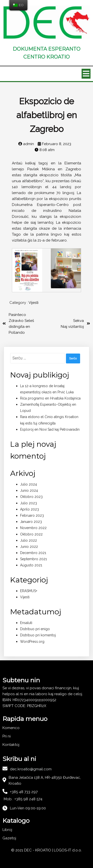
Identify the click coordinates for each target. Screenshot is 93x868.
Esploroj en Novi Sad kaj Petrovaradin (50, 429)
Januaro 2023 (31, 522)
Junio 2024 (29, 490)
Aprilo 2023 (30, 509)
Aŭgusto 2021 (31, 565)
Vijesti (33, 303)
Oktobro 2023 (31, 497)
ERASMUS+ (29, 591)
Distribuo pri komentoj (38, 635)
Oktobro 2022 (31, 534)
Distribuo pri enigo (35, 629)
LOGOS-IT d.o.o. (68, 850)
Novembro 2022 (33, 528)
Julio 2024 (29, 484)
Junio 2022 (29, 547)
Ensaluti (26, 623)
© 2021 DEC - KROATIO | (32, 850)
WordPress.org (32, 642)
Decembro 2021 (33, 553)
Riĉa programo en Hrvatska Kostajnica (50, 398)
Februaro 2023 (32, 515)
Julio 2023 (29, 503)
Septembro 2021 (33, 559)
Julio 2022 (29, 540)
